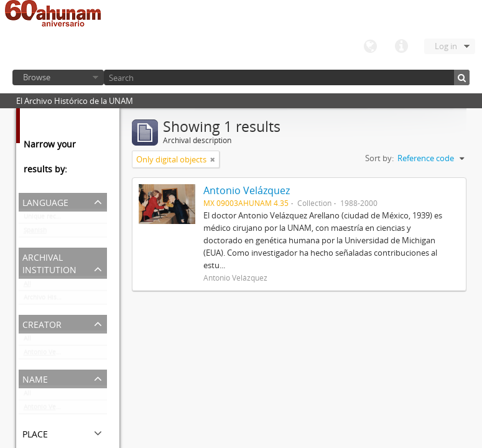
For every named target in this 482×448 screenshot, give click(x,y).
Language (370, 47)
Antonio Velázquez (51, 355)
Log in (446, 46)
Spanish (35, 233)
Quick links (401, 47)
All (27, 286)
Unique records (46, 219)
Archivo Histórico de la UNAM (65, 300)
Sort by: (379, 158)
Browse (37, 77)
